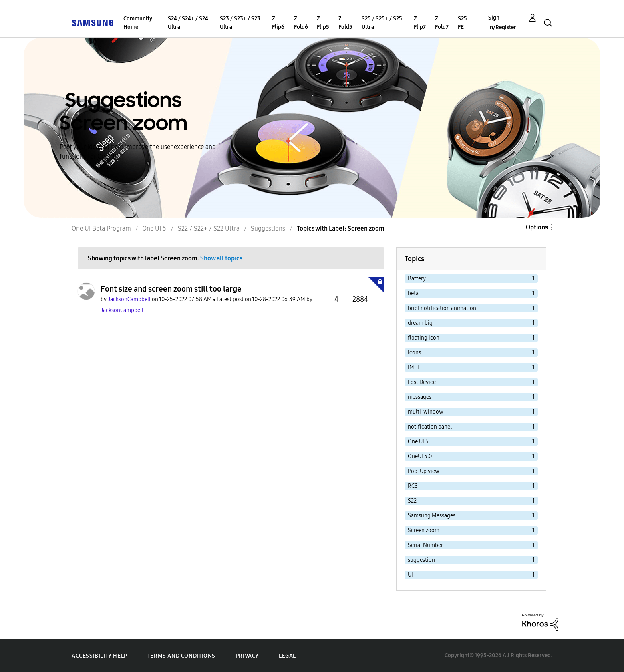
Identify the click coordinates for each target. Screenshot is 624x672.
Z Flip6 (278, 23)
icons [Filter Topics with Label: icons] (414, 353)
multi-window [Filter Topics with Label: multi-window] (426, 412)
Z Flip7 (420, 23)
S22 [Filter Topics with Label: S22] (412, 501)
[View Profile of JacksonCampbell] (129, 299)
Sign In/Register (502, 23)
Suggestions (268, 228)
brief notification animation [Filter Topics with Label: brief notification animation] (442, 308)
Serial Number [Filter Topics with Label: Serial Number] (425, 545)
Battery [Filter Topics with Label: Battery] (417, 279)
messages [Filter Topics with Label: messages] (420, 397)
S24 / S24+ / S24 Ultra (188, 23)
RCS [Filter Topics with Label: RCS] (413, 486)
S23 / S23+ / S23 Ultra (240, 23)
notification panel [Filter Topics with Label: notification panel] (430, 427)
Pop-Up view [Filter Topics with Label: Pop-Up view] (424, 471)
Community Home (138, 23)
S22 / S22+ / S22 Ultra (209, 228)
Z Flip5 (323, 23)
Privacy (247, 656)
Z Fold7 (442, 23)
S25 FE (462, 23)
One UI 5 (154, 228)
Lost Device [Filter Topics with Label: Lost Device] (422, 382)
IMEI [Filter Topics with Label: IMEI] (413, 367)
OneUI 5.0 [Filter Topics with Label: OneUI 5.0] (420, 456)
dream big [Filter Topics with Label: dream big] (420, 323)
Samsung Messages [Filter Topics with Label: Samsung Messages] (432, 516)
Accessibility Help (100, 656)
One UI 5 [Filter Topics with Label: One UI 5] (418, 442)
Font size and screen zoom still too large (171, 289)
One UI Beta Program (101, 228)
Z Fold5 (345, 23)
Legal (287, 656)
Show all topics (221, 258)
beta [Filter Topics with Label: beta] (413, 293)
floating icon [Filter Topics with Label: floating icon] (424, 338)
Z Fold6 (301, 23)
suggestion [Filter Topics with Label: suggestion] (421, 560)
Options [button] (537, 227)
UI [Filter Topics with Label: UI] (410, 575)
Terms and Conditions (181, 656)
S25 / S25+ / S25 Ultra (382, 23)
